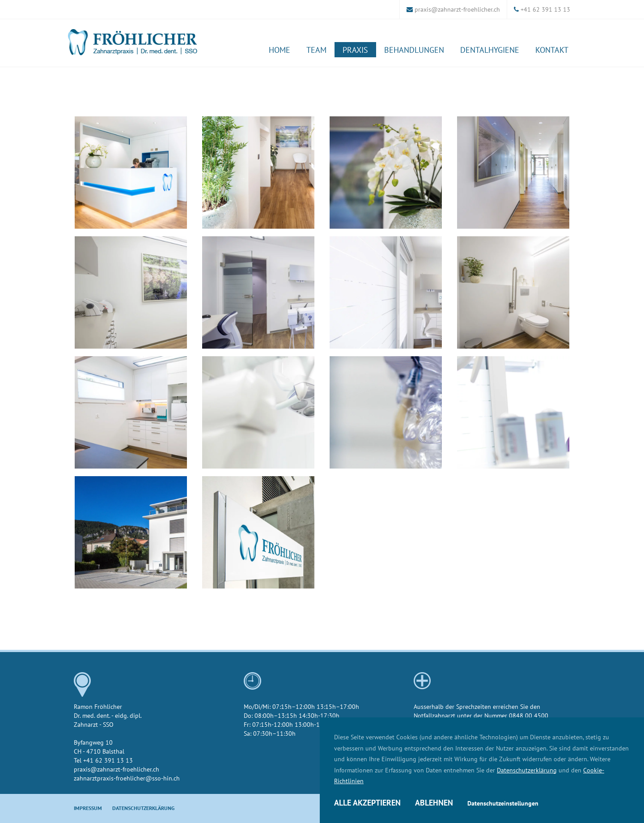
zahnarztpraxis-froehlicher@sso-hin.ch (127, 778)
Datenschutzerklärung (527, 770)
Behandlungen (414, 50)
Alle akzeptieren (367, 803)
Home (280, 50)
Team (316, 50)
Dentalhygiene (490, 50)
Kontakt (552, 50)
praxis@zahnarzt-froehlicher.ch (457, 9)
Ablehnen (434, 803)
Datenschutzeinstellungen (503, 803)
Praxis (355, 50)
